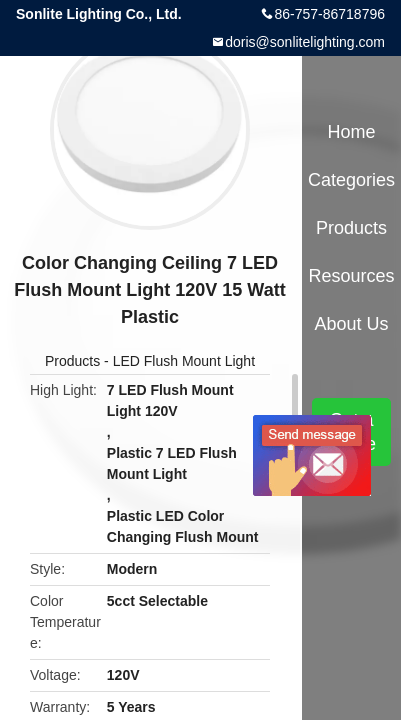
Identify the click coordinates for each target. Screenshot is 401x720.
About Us (352, 324)
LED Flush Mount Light (184, 361)
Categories (351, 180)
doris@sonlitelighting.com (305, 42)
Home (352, 132)
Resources (352, 276)
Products (72, 361)
